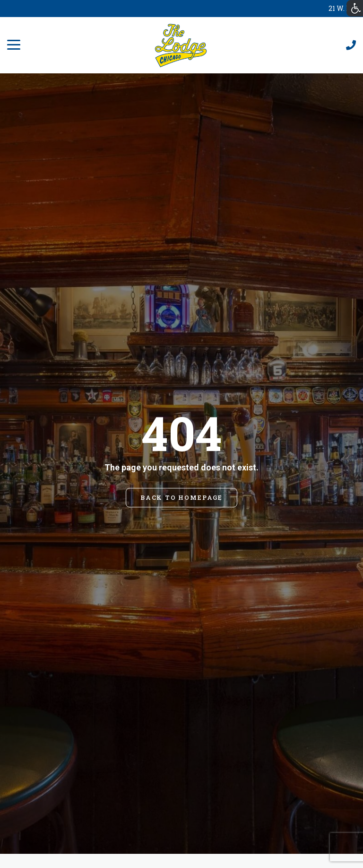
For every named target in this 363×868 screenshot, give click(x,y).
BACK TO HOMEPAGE (181, 497)
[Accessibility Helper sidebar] (355, 8)
